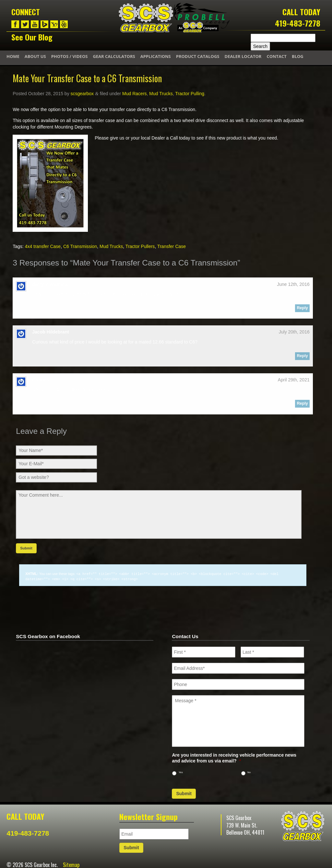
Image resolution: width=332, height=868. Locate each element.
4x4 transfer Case (43, 246)
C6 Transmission (80, 246)
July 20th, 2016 (294, 332)
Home (13, 56)
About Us (35, 56)
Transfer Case (172, 246)
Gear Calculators (114, 56)
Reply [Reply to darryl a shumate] (302, 308)
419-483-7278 (298, 23)
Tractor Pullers (140, 246)
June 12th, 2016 (293, 284)
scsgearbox (82, 94)
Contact (277, 56)
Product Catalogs (198, 56)
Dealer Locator (243, 56)
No (249, 772)
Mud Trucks (161, 94)
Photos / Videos (70, 56)
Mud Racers (134, 94)
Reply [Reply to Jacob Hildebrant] (302, 356)
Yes (181, 772)
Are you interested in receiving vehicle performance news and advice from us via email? (234, 757)
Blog (298, 56)
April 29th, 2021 (294, 380)
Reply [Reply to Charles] (302, 403)
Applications (156, 56)
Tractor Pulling (190, 94)
